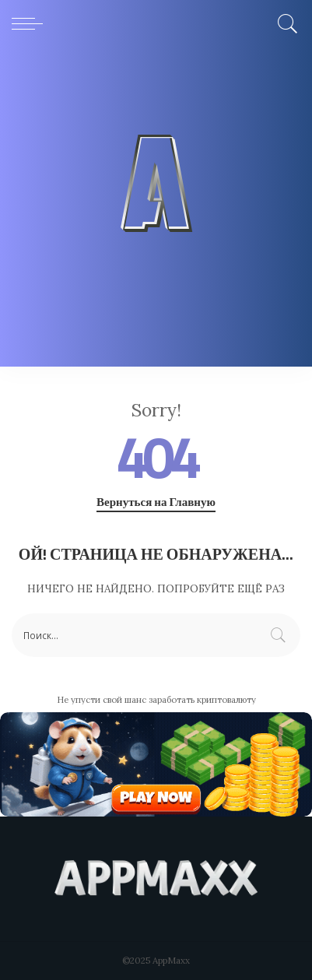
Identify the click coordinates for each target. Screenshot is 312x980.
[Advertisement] (156, 211)
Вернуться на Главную (156, 502)
